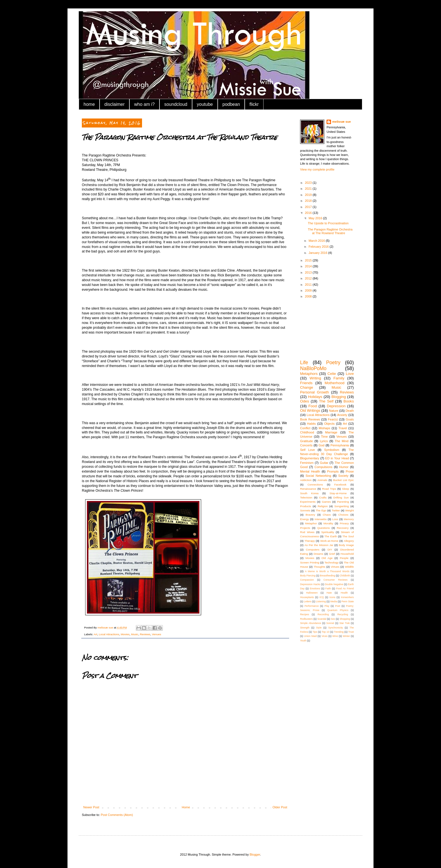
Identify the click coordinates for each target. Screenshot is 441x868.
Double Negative (334, 584)
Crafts (323, 497)
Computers (312, 550)
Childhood (307, 432)
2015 (309, 260)
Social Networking (318, 476)
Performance (312, 606)
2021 (309, 189)
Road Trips (329, 489)
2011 (309, 285)
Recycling (343, 614)
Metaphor (311, 523)
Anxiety (342, 415)
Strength (305, 628)
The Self (326, 401)
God (322, 445)
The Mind (342, 441)
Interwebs (320, 519)
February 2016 (319, 247)
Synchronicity (336, 628)
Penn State (348, 601)
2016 (309, 213)
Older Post (280, 807)
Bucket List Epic (343, 480)
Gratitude (306, 441)
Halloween (312, 593)
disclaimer (114, 104)
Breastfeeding (327, 576)
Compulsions (323, 467)
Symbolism (332, 450)
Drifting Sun (341, 497)
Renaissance (308, 489)
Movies (125, 634)
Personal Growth (314, 392)
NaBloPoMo (313, 368)
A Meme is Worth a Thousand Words (327, 571)
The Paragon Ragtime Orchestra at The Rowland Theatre (330, 231)
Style (319, 628)
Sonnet (330, 623)
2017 (309, 207)
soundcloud (176, 104)
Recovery (343, 528)
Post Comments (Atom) (117, 815)
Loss (335, 519)
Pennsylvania (340, 445)
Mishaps (324, 428)
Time (324, 437)
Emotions (315, 589)
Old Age (327, 558)
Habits (311, 424)
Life (304, 363)
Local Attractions (109, 634)
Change (307, 387)
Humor (344, 467)
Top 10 (326, 632)
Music (135, 634)
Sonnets (305, 510)
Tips (315, 632)
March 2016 (317, 241)
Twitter (336, 510)
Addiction (306, 480)
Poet (337, 606)
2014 (309, 266)
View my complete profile (317, 169)
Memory (349, 519)
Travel (343, 428)
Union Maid (310, 636)
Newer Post (91, 807)
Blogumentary (310, 458)
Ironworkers (347, 597)
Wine (335, 636)
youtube (205, 104)
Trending (339, 632)
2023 (309, 183)
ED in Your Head (337, 458)
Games (326, 502)
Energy (304, 519)
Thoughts (319, 567)
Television (306, 497)
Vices (324, 636)
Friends (306, 383)
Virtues (335, 567)
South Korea (309, 493)
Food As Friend (345, 589)
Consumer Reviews (336, 580)
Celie (332, 374)
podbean (231, 104)
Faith (328, 589)
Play (327, 606)
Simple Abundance (311, 623)
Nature (334, 411)
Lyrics (324, 441)
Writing (315, 378)
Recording (323, 614)
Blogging (339, 397)
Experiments (308, 502)
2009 (309, 290)
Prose (350, 471)
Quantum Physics (338, 610)
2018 (309, 201)
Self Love (308, 450)
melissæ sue (341, 122)
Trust (351, 632)
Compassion (307, 580)
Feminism (307, 463)
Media (334, 601)
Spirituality (328, 532)
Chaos (327, 515)
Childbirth (345, 576)
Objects (329, 424)
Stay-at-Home (338, 493)
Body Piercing (308, 576)
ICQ (322, 597)
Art (95, 634)
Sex (333, 619)
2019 (309, 195)
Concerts (306, 445)
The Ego (321, 510)
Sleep (346, 489)
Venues (157, 634)
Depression (336, 406)
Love (350, 374)
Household (347, 554)
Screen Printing (310, 562)
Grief (332, 554)
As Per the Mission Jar (319, 545)
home (89, 104)
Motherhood (334, 383)
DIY (330, 550)
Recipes (305, 614)
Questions (323, 528)
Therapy (310, 541)
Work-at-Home (329, 541)
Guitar (324, 463)
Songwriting (342, 506)
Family (339, 378)
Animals (322, 480)
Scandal (322, 619)
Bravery (310, 515)
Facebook (340, 485)
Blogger (255, 854)
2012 (309, 278)
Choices (343, 515)
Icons (332, 597)
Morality (328, 523)
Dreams (319, 554)
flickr (254, 104)
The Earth (331, 536)
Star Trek (344, 623)
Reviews (145, 634)
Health (344, 593)
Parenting (343, 502)
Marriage (331, 432)
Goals (350, 419)
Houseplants (307, 597)
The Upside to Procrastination (328, 223)
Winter (346, 636)
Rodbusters (306, 619)
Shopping (345, 619)
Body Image (346, 545)
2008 (309, 296)
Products (306, 506)
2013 (309, 272)
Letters (308, 601)
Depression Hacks (310, 584)
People (344, 558)
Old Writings (310, 410)
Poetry (333, 363)
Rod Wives (307, 532)
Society (343, 476)
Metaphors (309, 374)
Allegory (349, 541)
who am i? (144, 104)
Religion (323, 506)
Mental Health (310, 471)
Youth (303, 641)
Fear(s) (333, 419)
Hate (329, 593)
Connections (315, 485)
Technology (332, 562)
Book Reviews (310, 419)
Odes (305, 401)
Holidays (315, 397)
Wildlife (349, 567)
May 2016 (316, 218)
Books (349, 401)
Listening (321, 601)
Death (350, 411)
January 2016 (318, 253)
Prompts (333, 471)
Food (312, 406)
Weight (349, 510)
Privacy (344, 523)
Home (186, 807)
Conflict (305, 428)
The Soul (348, 536)
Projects (305, 528)
